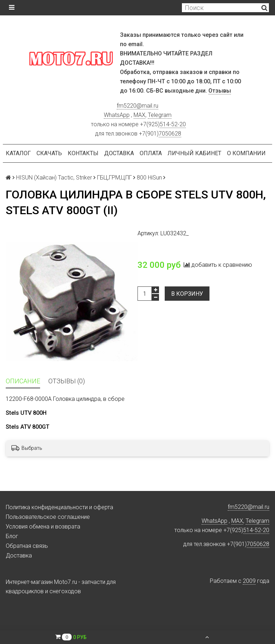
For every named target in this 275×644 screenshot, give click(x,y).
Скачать (49, 153)
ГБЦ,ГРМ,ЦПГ (114, 178)
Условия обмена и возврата (43, 527)
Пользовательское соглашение (48, 517)
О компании (246, 153)
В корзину (187, 294)
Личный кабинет (194, 153)
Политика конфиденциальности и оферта (59, 507)
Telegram (160, 115)
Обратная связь (27, 546)
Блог (12, 536)
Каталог (18, 153)
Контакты (83, 153)
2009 (249, 581)
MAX (139, 115)
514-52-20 (173, 124)
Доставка (119, 153)
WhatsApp (117, 115)
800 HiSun (149, 178)
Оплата (151, 153)
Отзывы (220, 91)
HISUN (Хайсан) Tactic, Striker (54, 178)
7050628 (170, 134)
